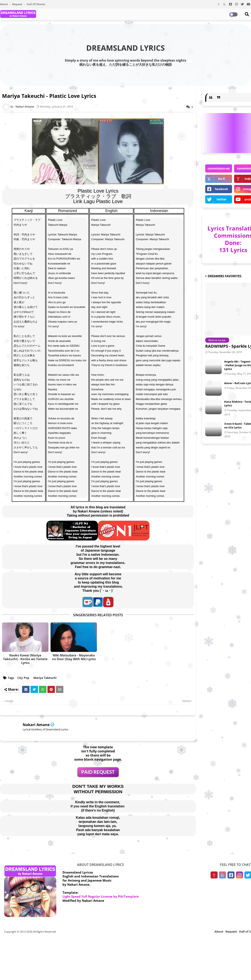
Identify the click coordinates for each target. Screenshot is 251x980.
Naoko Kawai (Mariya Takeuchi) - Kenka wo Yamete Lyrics (25, 659)
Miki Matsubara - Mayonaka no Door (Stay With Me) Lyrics (74, 657)
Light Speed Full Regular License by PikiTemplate (101, 896)
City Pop (23, 678)
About (4, 4)
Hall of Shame (36, 4)
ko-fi (222, 179)
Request (18, 4)
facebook (222, 189)
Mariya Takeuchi (45, 678)
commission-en (219, 168)
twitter (222, 199)
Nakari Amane (36, 725)
